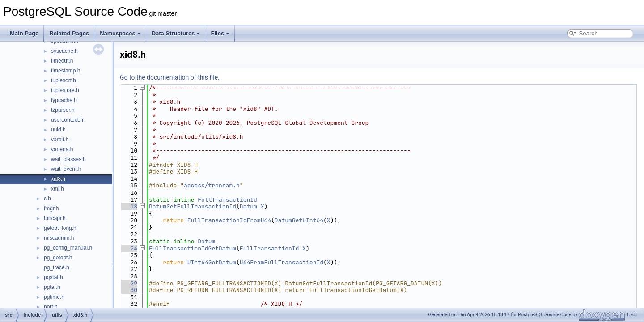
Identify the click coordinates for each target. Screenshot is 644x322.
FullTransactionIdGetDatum (193, 248)
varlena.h (62, 149)
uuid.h (58, 130)
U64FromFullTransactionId (282, 262)
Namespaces (120, 33)
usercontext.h (67, 120)
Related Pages (69, 33)
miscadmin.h (59, 238)
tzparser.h (63, 110)
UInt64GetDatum (212, 262)
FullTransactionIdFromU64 (229, 220)
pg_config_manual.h (68, 248)
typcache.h (64, 100)
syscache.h (64, 51)
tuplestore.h (65, 90)
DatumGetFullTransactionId (193, 206)
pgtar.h (52, 287)
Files (220, 33)
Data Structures (176, 33)
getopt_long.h (60, 228)
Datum (248, 206)
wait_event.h (66, 169)
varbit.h (60, 140)
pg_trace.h (57, 267)
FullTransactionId (227, 200)
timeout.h (62, 61)
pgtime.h (54, 297)
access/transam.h (212, 185)
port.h (51, 307)
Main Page (24, 33)
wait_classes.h (68, 159)
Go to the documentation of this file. (170, 77)
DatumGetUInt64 (299, 220)
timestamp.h (66, 71)
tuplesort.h (64, 80)
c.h (47, 199)
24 (129, 248)
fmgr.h (51, 208)
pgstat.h (53, 277)
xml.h (57, 189)
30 (129, 290)
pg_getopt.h (58, 258)
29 (129, 283)
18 (129, 206)
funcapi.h (55, 218)
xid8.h (58, 179)
